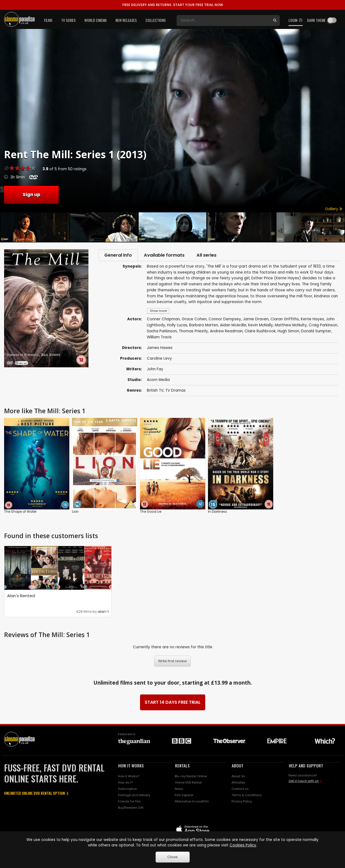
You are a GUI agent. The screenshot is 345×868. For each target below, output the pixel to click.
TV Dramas (176, 391)
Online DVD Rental (188, 783)
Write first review (172, 662)
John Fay (155, 370)
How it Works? (129, 777)
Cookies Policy (243, 845)
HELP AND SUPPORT (306, 766)
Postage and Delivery (134, 796)
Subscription (127, 790)
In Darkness (218, 512)
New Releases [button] (126, 20)
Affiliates (238, 783)
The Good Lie (151, 512)
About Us (238, 777)
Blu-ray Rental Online (191, 777)
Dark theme (316, 20)
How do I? (125, 783)
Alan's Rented (21, 596)
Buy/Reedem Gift (131, 808)
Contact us (240, 790)
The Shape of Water (20, 512)
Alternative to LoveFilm (192, 802)
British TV (155, 391)
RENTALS (182, 766)
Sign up (31, 194)
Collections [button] (156, 20)
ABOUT (238, 766)
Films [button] (48, 20)
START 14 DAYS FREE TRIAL (173, 703)
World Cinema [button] (96, 20)
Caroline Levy (159, 359)
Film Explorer (184, 796)
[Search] (223, 20)
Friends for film (129, 802)
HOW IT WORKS (131, 766)
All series (212, 255)
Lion (75, 512)
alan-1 (103, 612)
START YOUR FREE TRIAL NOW (173, 5)
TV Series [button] (68, 20)
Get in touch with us (304, 782)
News (179, 790)
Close (172, 857)
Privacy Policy (242, 802)
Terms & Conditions (247, 796)
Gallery (334, 209)
